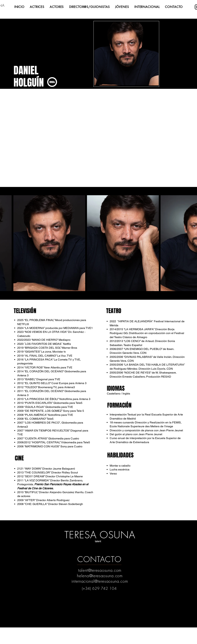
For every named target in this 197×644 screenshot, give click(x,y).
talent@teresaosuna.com (100, 570)
